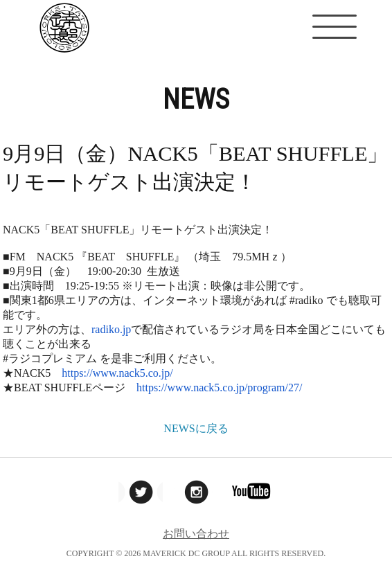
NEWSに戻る (196, 428)
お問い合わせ (196, 534)
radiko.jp (111, 329)
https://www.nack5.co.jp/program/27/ (219, 387)
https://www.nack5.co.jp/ (117, 373)
